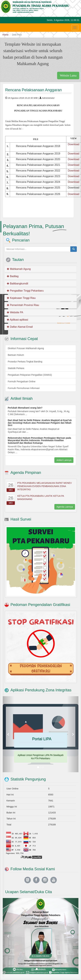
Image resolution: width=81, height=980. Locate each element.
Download (73, 144)
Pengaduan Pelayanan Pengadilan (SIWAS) (30, 375)
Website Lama (68, 76)
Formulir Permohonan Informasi (24, 388)
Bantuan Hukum (16, 355)
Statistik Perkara (16, 368)
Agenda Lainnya (65, 507)
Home (5, 35)
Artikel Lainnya (64, 460)
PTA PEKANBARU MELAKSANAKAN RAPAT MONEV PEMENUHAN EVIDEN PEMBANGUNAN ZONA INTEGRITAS (44, 486)
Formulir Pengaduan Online (22, 381)
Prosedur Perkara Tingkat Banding (25, 362)
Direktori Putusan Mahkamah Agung (26, 348)
